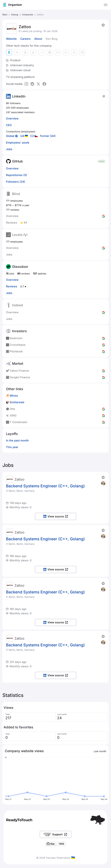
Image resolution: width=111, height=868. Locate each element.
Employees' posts (18, 143)
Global (10, 136)
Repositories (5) (17, 175)
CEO (9, 125)
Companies (28, 15)
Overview (12, 118)
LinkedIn (19, 96)
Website (11, 39)
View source (56, 516)
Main (5, 15)
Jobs (9, 149)
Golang (15, 15)
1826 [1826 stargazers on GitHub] (61, 844)
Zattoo (19, 479)
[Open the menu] (106, 5)
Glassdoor (20, 267)
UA (22, 136)
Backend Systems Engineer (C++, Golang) (45, 486)
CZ (32, 136)
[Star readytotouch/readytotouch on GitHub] (51, 844)
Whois (14, 396)
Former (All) (48, 136)
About (38, 39)
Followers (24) (16, 182)
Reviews (12, 286)
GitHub (17, 161)
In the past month (17, 440)
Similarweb (17, 402)
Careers (25, 39)
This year (12, 447)
